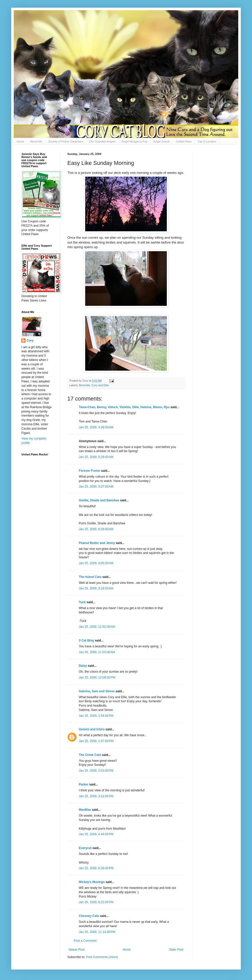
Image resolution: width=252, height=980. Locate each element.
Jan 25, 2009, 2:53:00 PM (96, 771)
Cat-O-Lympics (207, 141)
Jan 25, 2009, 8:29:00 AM (96, 529)
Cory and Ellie (100, 385)
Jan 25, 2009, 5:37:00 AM (96, 487)
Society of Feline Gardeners (66, 141)
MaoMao (85, 810)
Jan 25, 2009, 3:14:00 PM (96, 796)
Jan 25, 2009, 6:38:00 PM (96, 868)
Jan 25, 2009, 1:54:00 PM (96, 716)
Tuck (82, 602)
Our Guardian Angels (102, 141)
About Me (36, 141)
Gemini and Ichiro (92, 729)
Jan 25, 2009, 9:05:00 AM (96, 563)
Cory (30, 341)
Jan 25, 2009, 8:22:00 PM (96, 902)
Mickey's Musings (92, 882)
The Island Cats (90, 577)
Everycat (85, 848)
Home (20, 141)
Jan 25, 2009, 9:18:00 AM (96, 588)
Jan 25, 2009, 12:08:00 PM (97, 677)
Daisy (83, 666)
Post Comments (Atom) (102, 957)
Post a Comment (85, 941)
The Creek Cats (90, 755)
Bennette (85, 385)
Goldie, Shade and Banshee (99, 500)
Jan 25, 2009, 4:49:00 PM (96, 834)
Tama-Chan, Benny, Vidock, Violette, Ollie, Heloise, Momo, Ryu (124, 407)
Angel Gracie (162, 141)
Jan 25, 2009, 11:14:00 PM (97, 932)
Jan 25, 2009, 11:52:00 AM (97, 627)
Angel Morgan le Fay (135, 141)
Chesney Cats (89, 916)
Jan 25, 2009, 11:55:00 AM (97, 652)
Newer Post (77, 950)
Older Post (176, 950)
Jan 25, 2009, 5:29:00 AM (96, 457)
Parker (84, 784)
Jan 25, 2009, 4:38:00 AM (96, 427)
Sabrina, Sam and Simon (97, 691)
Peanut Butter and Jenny (97, 543)
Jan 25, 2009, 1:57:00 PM (96, 741)
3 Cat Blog (86, 640)
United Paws (184, 141)
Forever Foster (90, 471)
